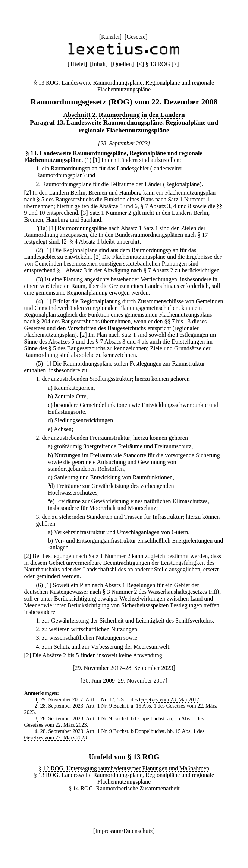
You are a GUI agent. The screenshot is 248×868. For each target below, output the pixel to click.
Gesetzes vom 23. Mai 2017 (169, 699)
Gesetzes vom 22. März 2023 (56, 725)
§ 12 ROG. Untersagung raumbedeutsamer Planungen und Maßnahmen (124, 768)
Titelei (77, 64)
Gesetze (136, 37)
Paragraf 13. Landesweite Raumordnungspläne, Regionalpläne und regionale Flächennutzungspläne (124, 126)
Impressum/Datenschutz (124, 831)
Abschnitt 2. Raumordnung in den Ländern (124, 115)
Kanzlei (110, 37)
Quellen (123, 64)
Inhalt (99, 64)
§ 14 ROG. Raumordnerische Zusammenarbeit (124, 788)
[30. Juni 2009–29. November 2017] (124, 681)
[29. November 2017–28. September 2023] (124, 668)
